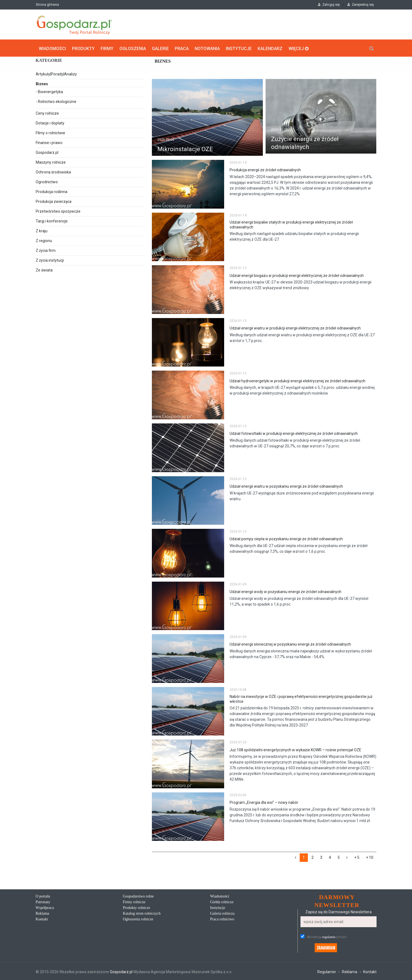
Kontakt (42, 919)
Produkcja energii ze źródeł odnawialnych (265, 169)
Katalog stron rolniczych (142, 913)
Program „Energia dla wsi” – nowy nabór (264, 802)
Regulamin (327, 971)
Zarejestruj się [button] (361, 4)
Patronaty (43, 901)
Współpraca (45, 907)
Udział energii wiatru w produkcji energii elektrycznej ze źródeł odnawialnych (295, 328)
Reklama (43, 913)
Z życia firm (46, 250)
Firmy (107, 48)
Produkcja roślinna (52, 191)
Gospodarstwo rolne (138, 896)
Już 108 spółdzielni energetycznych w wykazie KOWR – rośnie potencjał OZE (295, 749)
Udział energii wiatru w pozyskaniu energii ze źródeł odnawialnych (286, 486)
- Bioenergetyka (49, 91)
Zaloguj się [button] (329, 4)
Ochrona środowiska (53, 172)
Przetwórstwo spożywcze (58, 211)
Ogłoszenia (133, 48)
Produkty (83, 48)
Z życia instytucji (50, 260)
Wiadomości (52, 48)
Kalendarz (270, 48)
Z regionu (44, 240)
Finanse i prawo (49, 142)
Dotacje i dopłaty (50, 123)
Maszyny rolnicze (51, 162)
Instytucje (239, 48)
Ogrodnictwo (47, 181)
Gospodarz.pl (47, 152)
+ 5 (357, 857)
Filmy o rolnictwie (50, 132)
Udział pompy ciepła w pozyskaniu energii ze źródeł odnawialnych (286, 538)
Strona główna (47, 4)
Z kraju (42, 230)
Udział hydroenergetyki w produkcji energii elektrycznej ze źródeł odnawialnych (297, 380)
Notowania (207, 48)
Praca (182, 48)
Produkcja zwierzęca (54, 201)
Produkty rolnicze (137, 907)
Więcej (299, 48)
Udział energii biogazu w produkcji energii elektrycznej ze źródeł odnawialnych (297, 275)
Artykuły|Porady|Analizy (56, 74)
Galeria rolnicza (222, 913)
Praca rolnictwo (222, 919)
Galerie (160, 48)
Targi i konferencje (52, 221)
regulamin (329, 936)
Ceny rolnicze (47, 113)
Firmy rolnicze (134, 901)
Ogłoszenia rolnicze (138, 919)
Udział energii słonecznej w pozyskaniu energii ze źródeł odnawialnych (290, 644)
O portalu (43, 896)
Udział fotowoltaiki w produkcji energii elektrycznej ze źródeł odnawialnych (294, 433)
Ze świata (44, 270)
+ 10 (370, 857)
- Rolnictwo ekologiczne (56, 101)
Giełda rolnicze (222, 901)
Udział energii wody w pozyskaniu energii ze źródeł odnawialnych (285, 591)
